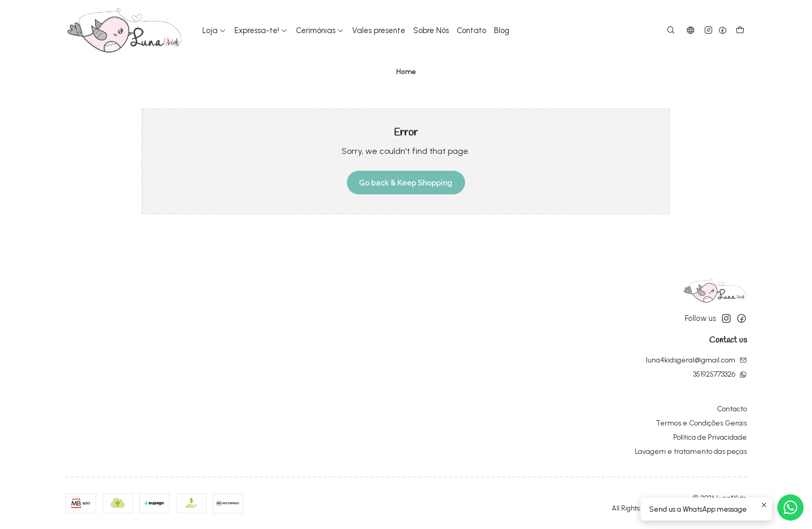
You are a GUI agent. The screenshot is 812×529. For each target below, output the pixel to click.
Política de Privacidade (710, 437)
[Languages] (691, 31)
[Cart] (740, 31)
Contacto (732, 409)
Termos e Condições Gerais (701, 423)
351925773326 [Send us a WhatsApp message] (720, 374)
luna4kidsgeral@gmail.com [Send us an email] (696, 360)
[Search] (670, 31)
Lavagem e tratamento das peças (691, 452)
